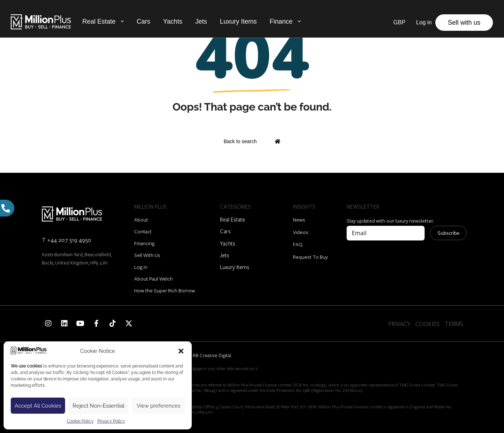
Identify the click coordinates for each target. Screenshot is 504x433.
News (299, 220)
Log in (141, 267)
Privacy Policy (111, 421)
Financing (144, 243)
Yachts (173, 21)
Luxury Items (238, 21)
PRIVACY (399, 324)
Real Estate (99, 21)
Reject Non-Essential (99, 406)
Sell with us (464, 23)
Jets (201, 21)
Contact (143, 231)
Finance (281, 21)
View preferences (158, 406)
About (141, 220)
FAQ (298, 244)
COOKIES (427, 324)
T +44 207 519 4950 (67, 240)
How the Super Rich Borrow (165, 290)
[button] (181, 351)
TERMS (454, 324)
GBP (400, 22)
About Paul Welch (153, 279)
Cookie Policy (80, 421)
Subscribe (448, 233)
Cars (143, 21)
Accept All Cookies (38, 406)
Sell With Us (147, 255)
